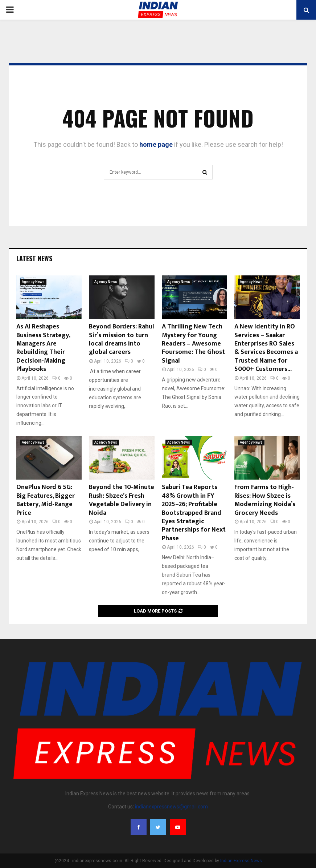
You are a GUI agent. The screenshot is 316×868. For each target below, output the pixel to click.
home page (156, 144)
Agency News (33, 282)
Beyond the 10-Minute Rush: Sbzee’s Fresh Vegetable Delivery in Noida (122, 500)
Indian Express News (241, 861)
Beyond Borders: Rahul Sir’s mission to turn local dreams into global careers (122, 339)
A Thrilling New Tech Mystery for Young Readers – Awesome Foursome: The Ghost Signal (193, 344)
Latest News (34, 258)
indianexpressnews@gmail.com (171, 807)
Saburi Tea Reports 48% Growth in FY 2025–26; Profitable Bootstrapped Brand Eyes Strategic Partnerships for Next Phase (194, 513)
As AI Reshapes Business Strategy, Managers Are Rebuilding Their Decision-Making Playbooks (43, 348)
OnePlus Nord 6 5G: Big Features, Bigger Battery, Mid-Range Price (46, 500)
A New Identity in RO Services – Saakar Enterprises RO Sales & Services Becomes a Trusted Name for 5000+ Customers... (266, 348)
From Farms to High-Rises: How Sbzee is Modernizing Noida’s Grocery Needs (265, 500)
